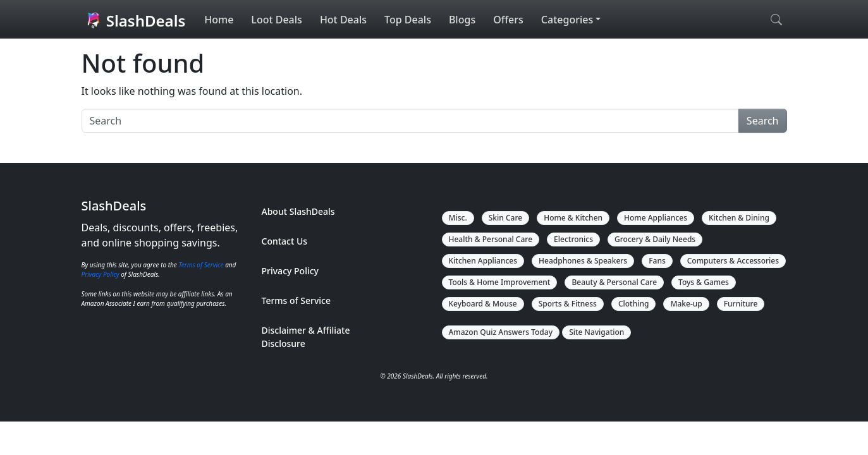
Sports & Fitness (568, 304)
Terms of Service (201, 265)
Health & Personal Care (491, 239)
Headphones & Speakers (583, 261)
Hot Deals (343, 20)
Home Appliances (656, 218)
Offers (508, 20)
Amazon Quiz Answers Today (501, 332)
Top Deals (408, 20)
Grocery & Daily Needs (655, 239)
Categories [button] (567, 20)
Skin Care (505, 218)
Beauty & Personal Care (614, 282)
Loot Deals (277, 20)
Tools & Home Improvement (500, 282)
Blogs (462, 20)
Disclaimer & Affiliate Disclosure (306, 337)
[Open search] (776, 20)
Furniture (741, 304)
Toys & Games (704, 282)
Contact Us (285, 241)
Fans (657, 261)
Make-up (686, 304)
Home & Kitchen (573, 218)
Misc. (458, 218)
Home (219, 20)
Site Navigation (596, 332)
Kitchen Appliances (483, 261)
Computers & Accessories (733, 261)
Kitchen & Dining (739, 218)
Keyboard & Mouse (483, 304)
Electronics (573, 239)
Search (763, 121)
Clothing (634, 304)
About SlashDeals (298, 211)
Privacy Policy (101, 274)
